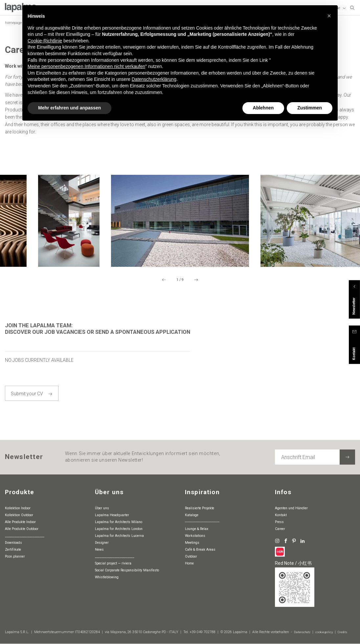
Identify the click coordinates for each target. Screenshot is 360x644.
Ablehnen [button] (263, 108)
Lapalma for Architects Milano (119, 522)
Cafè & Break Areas (200, 550)
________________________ (25, 536)
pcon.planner (15, 556)
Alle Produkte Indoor (20, 522)
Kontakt (281, 515)
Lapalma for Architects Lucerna (119, 536)
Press (279, 522)
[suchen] (352, 8)
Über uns (102, 508)
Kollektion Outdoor (19, 515)
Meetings (192, 543)
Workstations (195, 536)
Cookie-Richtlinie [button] (45, 41)
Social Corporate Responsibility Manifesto (127, 570)
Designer (102, 543)
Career (280, 529)
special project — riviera (113, 563)
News (99, 550)
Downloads (13, 543)
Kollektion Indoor (18, 508)
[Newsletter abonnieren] (347, 457)
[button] (329, 16)
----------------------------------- (202, 522)
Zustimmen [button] (310, 108)
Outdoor (191, 556)
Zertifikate (13, 550)
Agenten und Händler (291, 508)
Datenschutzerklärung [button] (154, 79)
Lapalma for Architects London (119, 529)
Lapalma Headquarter (112, 515)
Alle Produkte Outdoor (22, 529)
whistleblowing (107, 577)
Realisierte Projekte (200, 508)
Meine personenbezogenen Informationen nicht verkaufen (86, 66)
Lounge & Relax (197, 529)
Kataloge (192, 515)
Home (189, 563)
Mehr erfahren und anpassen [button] (69, 108)
